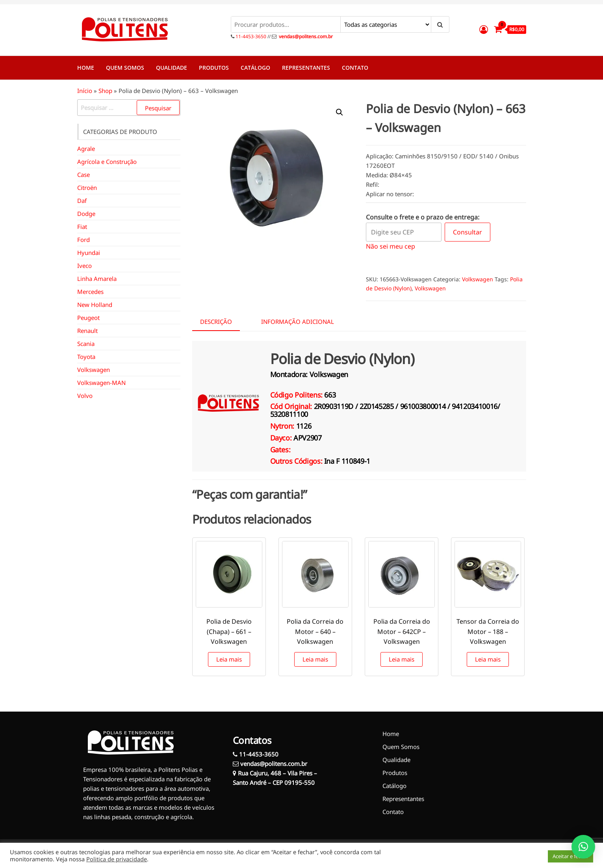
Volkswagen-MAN (101, 383)
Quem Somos (125, 68)
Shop (105, 91)
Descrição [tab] (216, 322)
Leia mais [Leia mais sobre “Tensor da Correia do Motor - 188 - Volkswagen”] (488, 659)
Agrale (86, 149)
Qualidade (172, 68)
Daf (82, 201)
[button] (340, 112)
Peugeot (88, 318)
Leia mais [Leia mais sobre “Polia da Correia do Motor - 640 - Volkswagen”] (315, 659)
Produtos (214, 68)
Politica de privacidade (117, 859)
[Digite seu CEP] (404, 232)
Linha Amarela (97, 279)
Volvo (85, 396)
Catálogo (255, 68)
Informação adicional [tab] (298, 322)
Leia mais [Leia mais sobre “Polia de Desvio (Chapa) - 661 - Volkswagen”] (229, 659)
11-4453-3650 (250, 36)
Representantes (306, 68)
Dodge (86, 214)
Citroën (87, 188)
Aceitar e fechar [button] (571, 856)
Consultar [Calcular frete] (468, 232)
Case (83, 175)
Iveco (84, 266)
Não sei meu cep (391, 246)
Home (86, 68)
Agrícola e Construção (107, 162)
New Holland (95, 305)
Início (85, 91)
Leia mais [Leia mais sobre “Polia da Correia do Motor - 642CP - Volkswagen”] (402, 659)
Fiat (82, 227)
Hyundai (89, 253)
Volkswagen (478, 279)
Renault (87, 331)
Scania (86, 344)
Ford (83, 240)
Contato (355, 68)
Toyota (86, 357)
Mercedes (90, 292)
